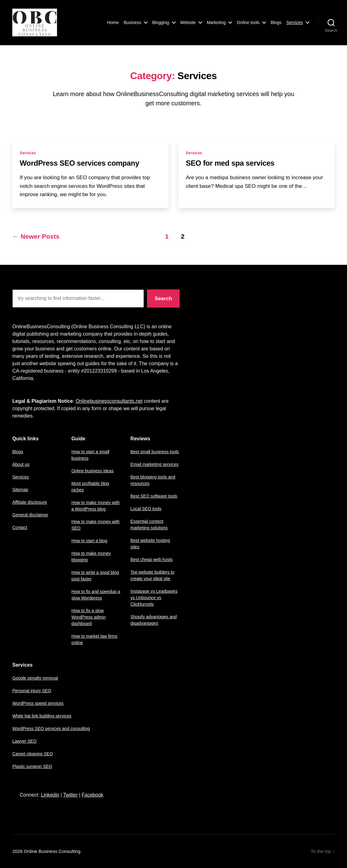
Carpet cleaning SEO (33, 754)
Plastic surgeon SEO (32, 766)
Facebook (92, 795)
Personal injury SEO (32, 691)
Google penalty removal (35, 678)
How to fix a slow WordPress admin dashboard (89, 617)
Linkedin (50, 795)
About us (21, 464)
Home (113, 22)
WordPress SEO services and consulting (51, 729)
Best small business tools (155, 452)
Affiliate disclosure (30, 502)
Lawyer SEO (24, 741)
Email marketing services (154, 464)
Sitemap (20, 490)
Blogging (161, 22)
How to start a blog (90, 541)
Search (163, 299)
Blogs (276, 22)
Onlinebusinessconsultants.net (109, 401)
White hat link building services (42, 716)
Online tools (248, 22)
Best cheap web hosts (151, 559)
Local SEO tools (146, 509)
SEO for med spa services (230, 163)
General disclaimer (30, 515)
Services (295, 22)
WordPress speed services (38, 703)
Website (188, 22)
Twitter (70, 795)
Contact (20, 527)
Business (132, 22)
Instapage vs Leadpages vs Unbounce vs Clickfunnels (154, 598)
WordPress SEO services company (80, 163)
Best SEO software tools (154, 496)
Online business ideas (93, 471)
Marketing (216, 22)
